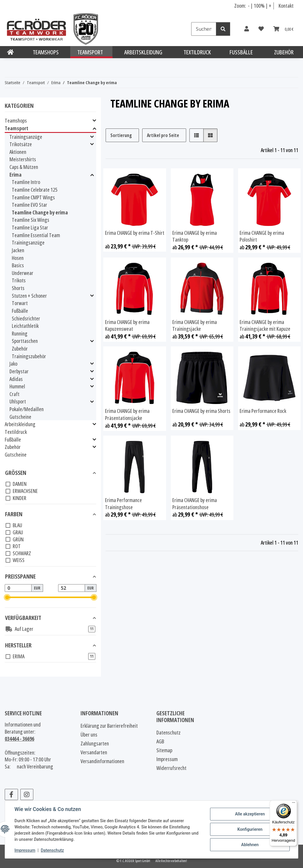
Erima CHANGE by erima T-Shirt (135, 233)
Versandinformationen (102, 761)
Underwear (23, 273)
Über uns (89, 735)
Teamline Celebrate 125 (35, 190)
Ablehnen (250, 845)
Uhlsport (18, 402)
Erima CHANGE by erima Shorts (201, 411)
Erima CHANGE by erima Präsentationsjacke (127, 415)
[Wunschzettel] (261, 29)
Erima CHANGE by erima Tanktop (195, 236)
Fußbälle (20, 311)
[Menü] (294, 804)
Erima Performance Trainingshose (123, 504)
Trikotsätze (21, 144)
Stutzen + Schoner (29, 296)
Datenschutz (52, 850)
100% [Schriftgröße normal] (259, 6)
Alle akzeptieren (250, 814)
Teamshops (16, 121)
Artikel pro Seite (163, 135)
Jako (13, 364)
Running (20, 333)
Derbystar (19, 371)
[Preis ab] (18, 588)
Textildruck (16, 432)
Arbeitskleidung (20, 424)
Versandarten (94, 752)
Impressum (25, 850)
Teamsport (17, 128)
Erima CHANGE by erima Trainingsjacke (195, 326)
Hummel (17, 386)
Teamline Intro (26, 182)
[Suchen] (204, 29)
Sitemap (164, 750)
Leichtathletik (25, 326)
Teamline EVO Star (30, 205)
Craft (14, 394)
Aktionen (18, 152)
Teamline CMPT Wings (33, 197)
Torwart (20, 303)
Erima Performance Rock (263, 411)
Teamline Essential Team (36, 235)
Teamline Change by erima (40, 212)
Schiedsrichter (26, 318)
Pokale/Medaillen (27, 409)
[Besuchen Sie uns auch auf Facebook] (11, 794)
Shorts (18, 288)
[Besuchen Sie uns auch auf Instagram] (27, 794)
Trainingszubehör (29, 356)
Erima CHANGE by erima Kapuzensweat (127, 326)
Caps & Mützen (24, 167)
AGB (160, 741)
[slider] (7, 597)
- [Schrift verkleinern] (249, 6)
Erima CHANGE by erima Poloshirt (262, 236)
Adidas (16, 379)
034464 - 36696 (19, 739)
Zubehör (20, 348)
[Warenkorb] (283, 29)
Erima (15, 175)
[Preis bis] (72, 588)
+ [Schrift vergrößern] (270, 6)
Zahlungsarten (95, 743)
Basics (18, 265)
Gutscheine (20, 417)
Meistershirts (23, 159)
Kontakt (286, 6)
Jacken (18, 250)
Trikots (19, 280)
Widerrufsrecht (171, 768)
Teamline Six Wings (31, 220)
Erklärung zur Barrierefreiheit (109, 726)
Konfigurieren (250, 829)
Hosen (18, 258)
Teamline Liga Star (30, 227)
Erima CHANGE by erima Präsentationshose (195, 504)
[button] (247, 29)
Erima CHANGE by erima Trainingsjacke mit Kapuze (265, 326)
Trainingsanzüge (26, 137)
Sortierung (121, 135)
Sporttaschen (25, 341)
